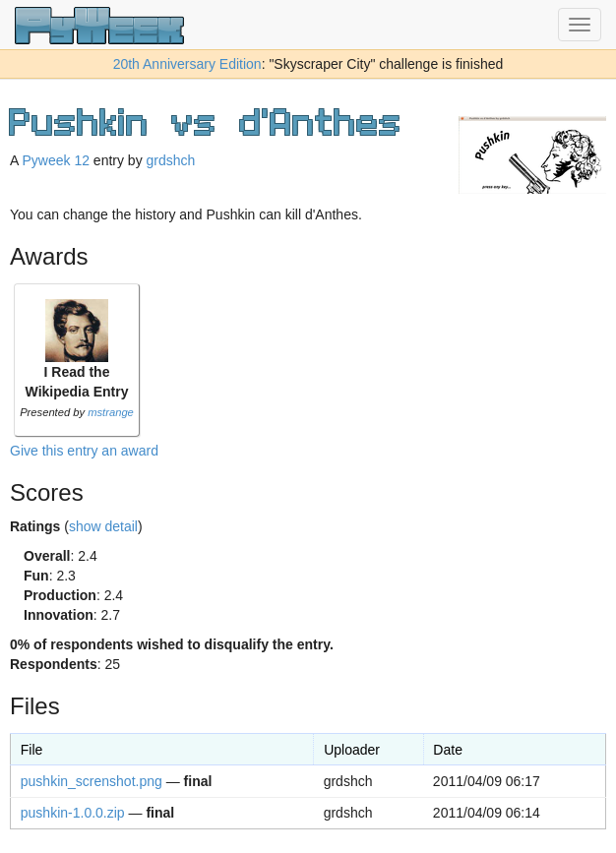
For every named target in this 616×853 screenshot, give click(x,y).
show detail (103, 526)
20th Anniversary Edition (187, 64)
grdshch (171, 160)
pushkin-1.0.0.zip (73, 813)
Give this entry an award (84, 451)
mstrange (111, 412)
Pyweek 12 (55, 160)
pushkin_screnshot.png (92, 781)
